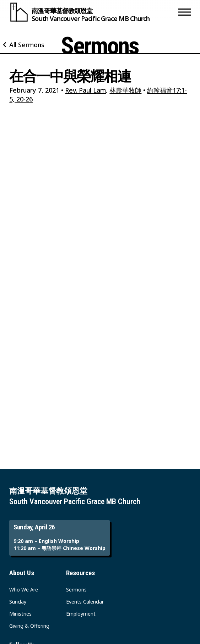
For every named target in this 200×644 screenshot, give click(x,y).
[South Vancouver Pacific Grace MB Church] (92, 12)
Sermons (76, 590)
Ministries (20, 614)
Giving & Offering (29, 626)
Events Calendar (85, 602)
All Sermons (27, 45)
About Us (22, 573)
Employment (81, 614)
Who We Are (24, 590)
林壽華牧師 (125, 90)
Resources (80, 573)
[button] (185, 12)
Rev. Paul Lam (85, 90)
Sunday (18, 602)
